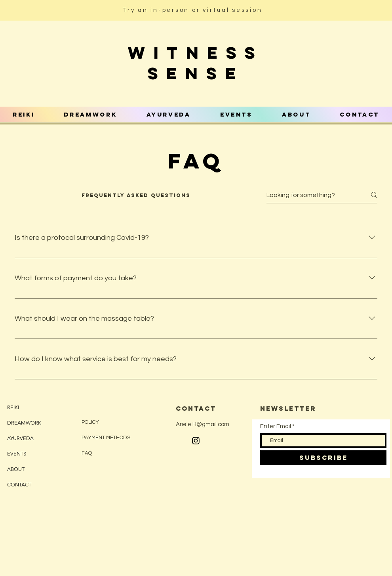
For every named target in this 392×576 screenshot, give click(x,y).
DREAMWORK (24, 423)
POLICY (91, 422)
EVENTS (17, 454)
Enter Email (276, 426)
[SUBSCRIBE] (323, 458)
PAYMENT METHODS (106, 438)
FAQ (87, 453)
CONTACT (19, 485)
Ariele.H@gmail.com (203, 424)
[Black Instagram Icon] (196, 441)
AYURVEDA (20, 438)
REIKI (13, 407)
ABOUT (16, 469)
